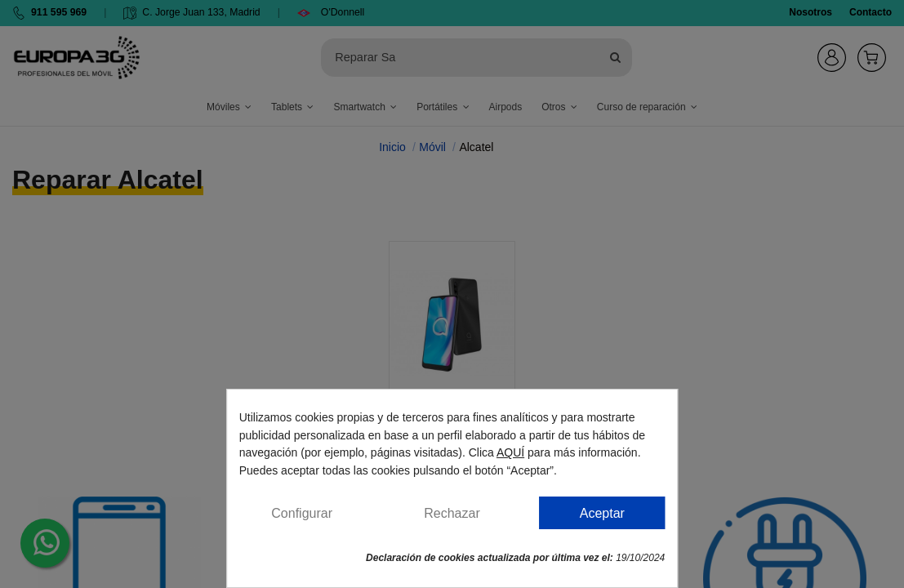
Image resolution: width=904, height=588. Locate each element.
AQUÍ (510, 452)
